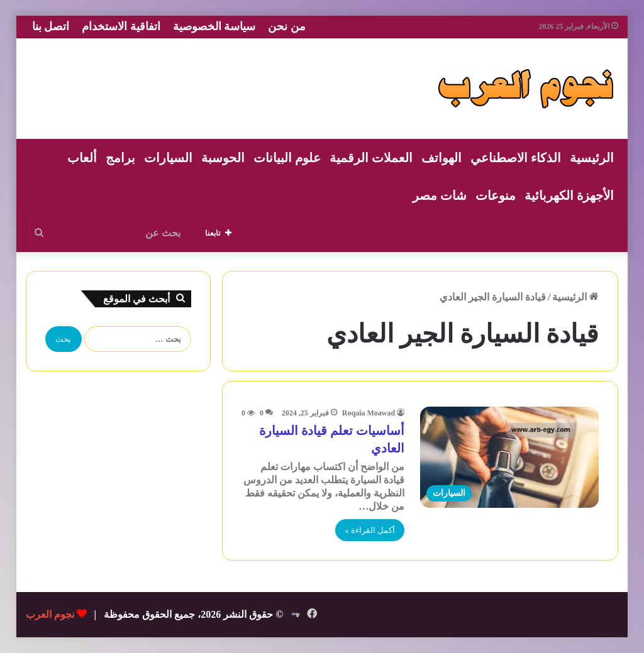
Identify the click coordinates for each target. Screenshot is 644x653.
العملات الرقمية (371, 158)
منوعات (496, 195)
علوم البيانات (287, 158)
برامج (120, 158)
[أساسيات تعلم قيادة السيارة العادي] (509, 457)
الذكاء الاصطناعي (516, 158)
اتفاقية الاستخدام (121, 26)
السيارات (168, 158)
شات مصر (440, 195)
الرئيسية (592, 158)
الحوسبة (223, 158)
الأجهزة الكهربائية (569, 195)
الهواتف (441, 158)
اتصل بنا (51, 26)
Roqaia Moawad (369, 413)
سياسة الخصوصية (214, 26)
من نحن (287, 26)
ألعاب (82, 158)
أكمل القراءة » (370, 530)
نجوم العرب (50, 614)
